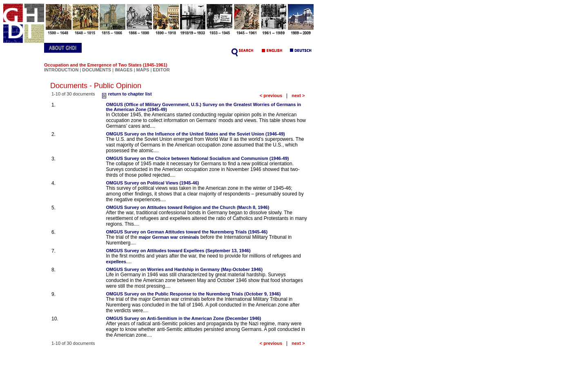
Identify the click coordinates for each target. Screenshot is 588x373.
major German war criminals (169, 237)
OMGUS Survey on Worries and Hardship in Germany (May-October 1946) (184, 269)
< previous (271, 95)
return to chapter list (126, 94)
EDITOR (161, 70)
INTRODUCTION (61, 70)
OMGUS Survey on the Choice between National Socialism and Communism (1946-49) (197, 158)
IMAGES (124, 70)
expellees (116, 262)
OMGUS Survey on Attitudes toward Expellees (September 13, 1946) (178, 251)
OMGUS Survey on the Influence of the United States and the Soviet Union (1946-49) (195, 134)
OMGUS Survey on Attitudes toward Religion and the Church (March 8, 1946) (187, 207)
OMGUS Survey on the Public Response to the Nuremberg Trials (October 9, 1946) (193, 294)
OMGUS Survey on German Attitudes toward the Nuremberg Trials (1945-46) (187, 232)
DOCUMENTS (97, 70)
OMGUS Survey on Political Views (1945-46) (152, 183)
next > (298, 95)
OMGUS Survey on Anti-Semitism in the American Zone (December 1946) (183, 318)
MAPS (143, 70)
